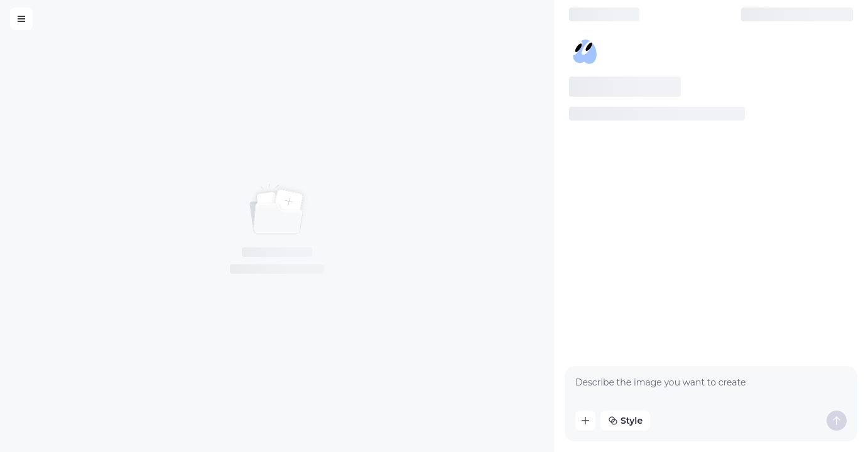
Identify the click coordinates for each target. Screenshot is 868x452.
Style (625, 421)
